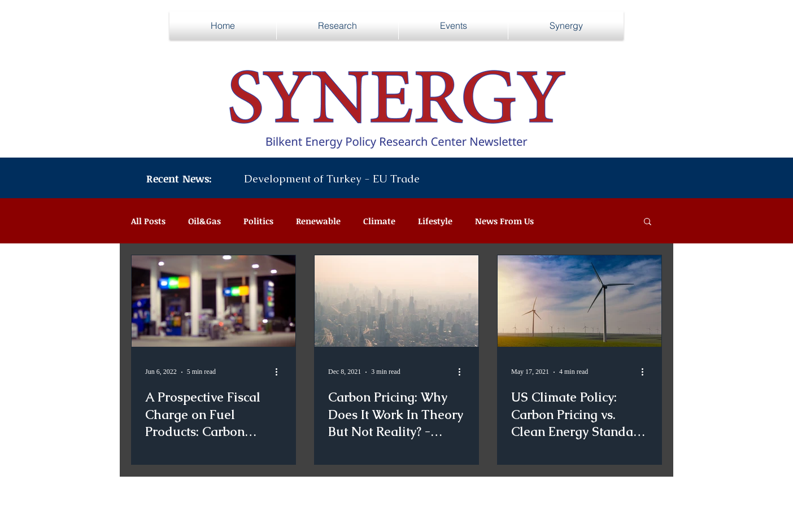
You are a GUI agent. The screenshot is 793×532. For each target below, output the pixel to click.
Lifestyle (435, 221)
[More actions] (280, 372)
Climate (379, 221)
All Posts (148, 221)
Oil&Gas (204, 221)
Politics (258, 221)
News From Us (504, 221)
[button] (648, 222)
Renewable (318, 221)
